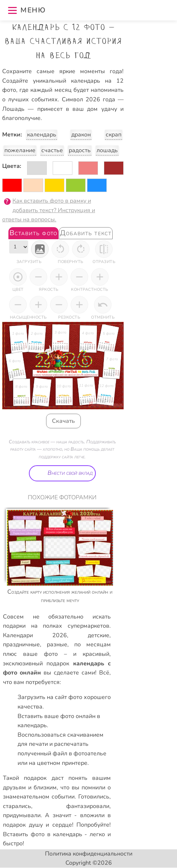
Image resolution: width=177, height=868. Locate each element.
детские (99, 635)
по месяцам (93, 645)
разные (57, 645)
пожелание (20, 150)
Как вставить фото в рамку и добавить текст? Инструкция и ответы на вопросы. (49, 210)
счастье (52, 150)
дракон (81, 135)
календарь (42, 135)
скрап (114, 135)
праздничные (21, 645)
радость (80, 150)
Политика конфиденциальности (89, 854)
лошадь (107, 150)
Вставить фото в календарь (43, 834)
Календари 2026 (35, 635)
